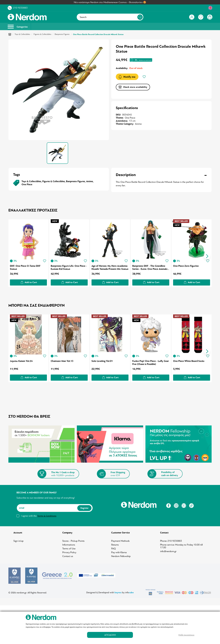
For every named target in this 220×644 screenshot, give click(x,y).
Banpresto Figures (62, 34)
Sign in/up (18, 540)
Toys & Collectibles (22, 34)
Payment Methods (120, 540)
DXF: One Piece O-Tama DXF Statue (25, 267)
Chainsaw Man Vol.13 (62, 360)
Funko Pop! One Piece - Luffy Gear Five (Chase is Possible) (148, 361)
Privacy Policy (69, 551)
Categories (18, 27)
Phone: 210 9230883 (171, 540)
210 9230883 (20, 8)
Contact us (68, 555)
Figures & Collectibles (42, 34)
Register (84, 507)
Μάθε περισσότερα (186, 635)
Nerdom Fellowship (121, 555)
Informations (69, 544)
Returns (115, 544)
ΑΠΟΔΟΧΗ (110, 635)
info (129, 588)
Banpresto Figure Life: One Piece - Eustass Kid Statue (69, 267)
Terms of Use (69, 547)
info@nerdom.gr (168, 550)
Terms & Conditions (47, 515)
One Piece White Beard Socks (189, 360)
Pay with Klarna (119, 551)
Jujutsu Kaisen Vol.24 (21, 360)
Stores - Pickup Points (73, 540)
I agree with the (39, 515)
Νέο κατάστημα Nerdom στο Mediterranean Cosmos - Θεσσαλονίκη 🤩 (110, 2)
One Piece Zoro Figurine (186, 265)
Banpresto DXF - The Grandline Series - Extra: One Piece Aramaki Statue (150, 267)
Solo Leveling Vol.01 (102, 360)
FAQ (114, 547)
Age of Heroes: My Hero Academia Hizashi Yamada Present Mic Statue (110, 267)
